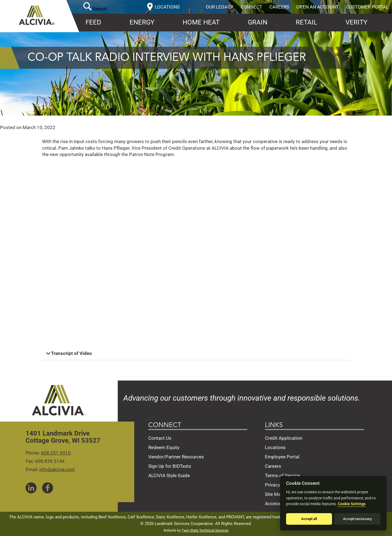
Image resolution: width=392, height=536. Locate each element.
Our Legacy (220, 7)
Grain (258, 22)
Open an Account (317, 7)
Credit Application (284, 438)
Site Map (274, 494)
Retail (306, 22)
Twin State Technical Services (205, 530)
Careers (279, 7)
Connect (251, 7)
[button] (196, 354)
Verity (356, 22)
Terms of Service (282, 475)
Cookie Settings (352, 504)
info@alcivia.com (57, 469)
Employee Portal (282, 457)
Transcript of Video (71, 353)
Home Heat (201, 22)
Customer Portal (367, 7)
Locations (275, 447)
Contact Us (160, 438)
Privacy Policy (279, 485)
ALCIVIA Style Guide (169, 475)
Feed (93, 22)
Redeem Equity (164, 447)
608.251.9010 (56, 453)
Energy (142, 22)
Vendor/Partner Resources (176, 457)
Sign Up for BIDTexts (170, 466)
